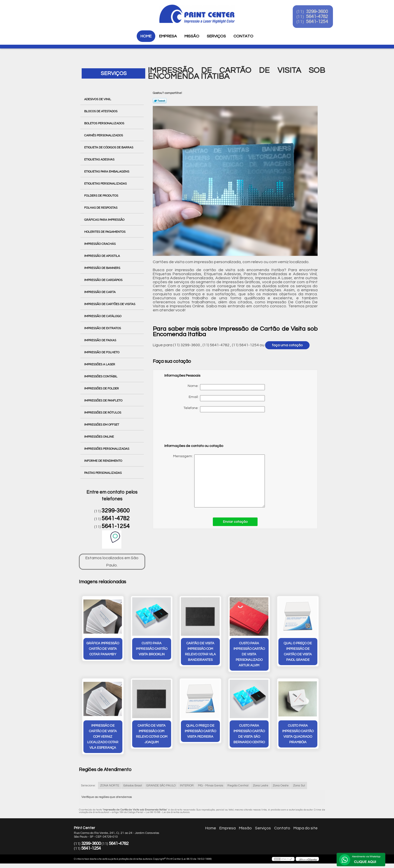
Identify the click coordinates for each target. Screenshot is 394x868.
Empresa (168, 36)
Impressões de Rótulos (103, 413)
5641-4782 (321, 17)
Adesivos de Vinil (98, 99)
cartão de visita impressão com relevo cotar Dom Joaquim (152, 734)
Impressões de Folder (102, 388)
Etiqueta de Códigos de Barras (109, 147)
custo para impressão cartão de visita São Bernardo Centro (249, 734)
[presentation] (196, 430)
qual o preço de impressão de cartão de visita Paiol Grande (298, 652)
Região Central (238, 786)
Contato (243, 36)
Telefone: (224, 409)
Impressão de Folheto (102, 352)
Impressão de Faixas (101, 340)
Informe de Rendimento (104, 461)
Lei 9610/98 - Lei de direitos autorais (168, 813)
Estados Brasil (133, 786)
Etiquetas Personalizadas (106, 184)
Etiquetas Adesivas (100, 159)
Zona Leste (261, 786)
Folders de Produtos (102, 196)
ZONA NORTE (110, 786)
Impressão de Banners (103, 268)
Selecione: (88, 786)
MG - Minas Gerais (211, 786)
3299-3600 (321, 12)
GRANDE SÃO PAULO (161, 786)
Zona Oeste (281, 786)
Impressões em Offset (102, 425)
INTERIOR (187, 786)
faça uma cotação (287, 345)
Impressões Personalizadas (107, 449)
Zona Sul (299, 786)
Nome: (226, 387)
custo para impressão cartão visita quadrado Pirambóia (298, 734)
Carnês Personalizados (104, 135)
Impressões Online (99, 437)
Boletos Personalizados (105, 123)
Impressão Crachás (100, 244)
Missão (192, 36)
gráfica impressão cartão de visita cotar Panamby (103, 649)
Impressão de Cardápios (104, 280)
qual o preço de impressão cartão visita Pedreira (200, 732)
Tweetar (160, 101)
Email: (227, 398)
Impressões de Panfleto (104, 400)
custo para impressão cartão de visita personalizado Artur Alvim (249, 655)
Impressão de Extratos (103, 328)
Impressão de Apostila (102, 256)
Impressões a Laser (100, 364)
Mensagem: (215, 481)
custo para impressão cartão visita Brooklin (152, 649)
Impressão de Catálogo (103, 316)
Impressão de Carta (100, 292)
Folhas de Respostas (101, 208)
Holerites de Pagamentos (105, 232)
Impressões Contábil (101, 376)
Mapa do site (306, 829)
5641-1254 (321, 22)
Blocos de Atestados (101, 111)
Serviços (216, 36)
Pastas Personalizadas (103, 473)
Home (146, 36)
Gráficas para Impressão (105, 220)
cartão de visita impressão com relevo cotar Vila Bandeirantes (200, 652)
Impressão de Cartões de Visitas (110, 304)
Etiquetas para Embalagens (107, 171)
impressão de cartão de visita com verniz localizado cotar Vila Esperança (103, 737)
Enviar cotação (235, 522)
